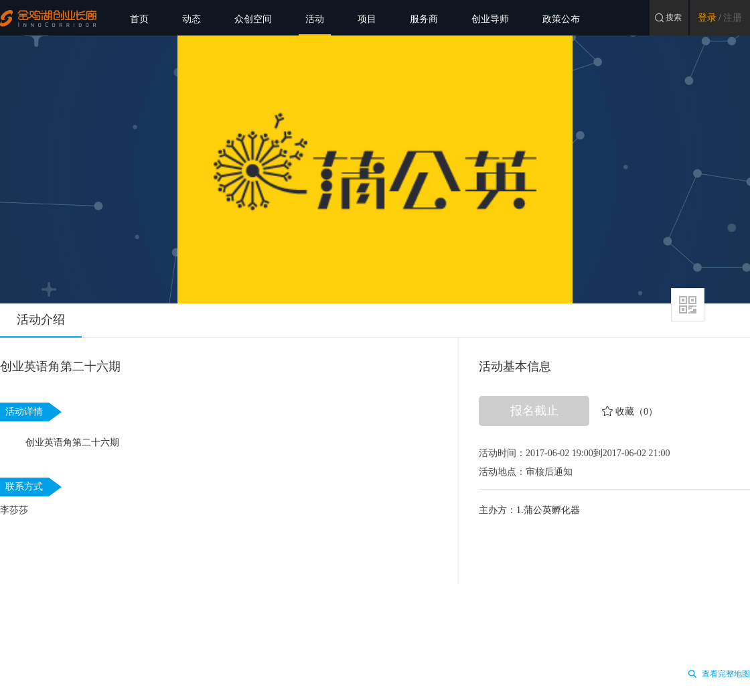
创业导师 (490, 19)
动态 (192, 19)
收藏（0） (636, 412)
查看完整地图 (726, 674)
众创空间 (253, 19)
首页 (139, 19)
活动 (315, 19)
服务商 (424, 19)
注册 (733, 18)
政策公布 (561, 19)
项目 (367, 19)
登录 (707, 18)
